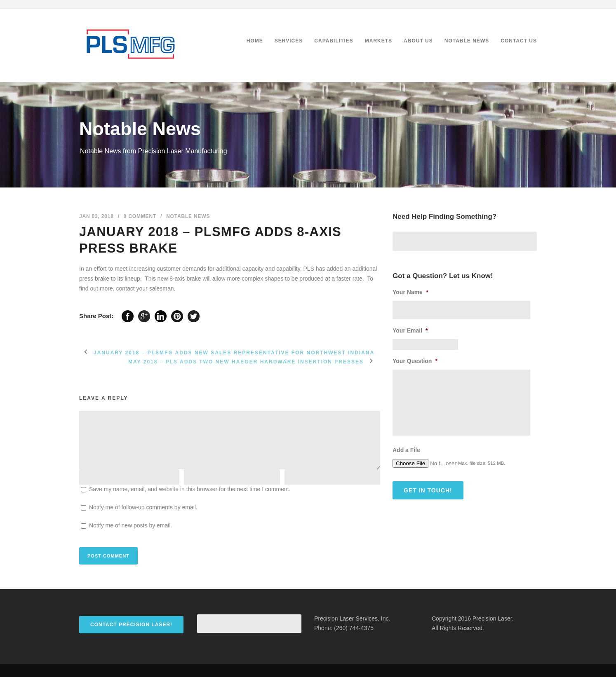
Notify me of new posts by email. (131, 525)
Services (289, 41)
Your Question (415, 361)
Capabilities (334, 41)
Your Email (410, 330)
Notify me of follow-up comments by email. (143, 507)
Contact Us (519, 41)
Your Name (410, 292)
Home (255, 41)
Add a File (406, 450)
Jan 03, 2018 (96, 216)
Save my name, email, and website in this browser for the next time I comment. (190, 489)
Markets (379, 41)
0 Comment (140, 216)
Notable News (467, 41)
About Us (418, 41)
